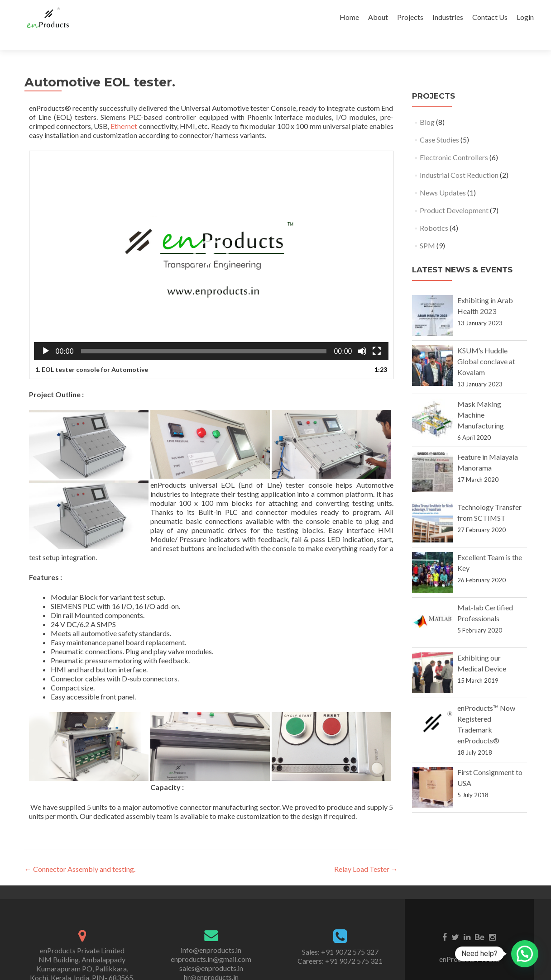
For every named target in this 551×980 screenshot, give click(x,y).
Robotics (434, 212)
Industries (448, 17)
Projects (410, 17)
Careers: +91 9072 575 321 (340, 945)
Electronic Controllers (454, 141)
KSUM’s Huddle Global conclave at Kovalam (486, 345)
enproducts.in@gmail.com (211, 943)
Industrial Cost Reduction (459, 159)
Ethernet (124, 110)
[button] (211, 242)
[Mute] (362, 335)
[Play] (46, 335)
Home (349, 17)
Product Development (454, 194)
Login (525, 17)
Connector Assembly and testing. (80, 853)
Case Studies (439, 124)
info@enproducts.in (211, 934)
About (378, 17)
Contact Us (490, 17)
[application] (211, 242)
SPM (427, 230)
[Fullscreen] (377, 335)
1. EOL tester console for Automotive (92, 354)
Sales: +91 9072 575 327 (340, 936)
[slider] (204, 335)
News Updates (443, 177)
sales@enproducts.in (211, 952)
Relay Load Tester (366, 853)
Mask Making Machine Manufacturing (481, 399)
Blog (427, 106)
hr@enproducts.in (211, 961)
